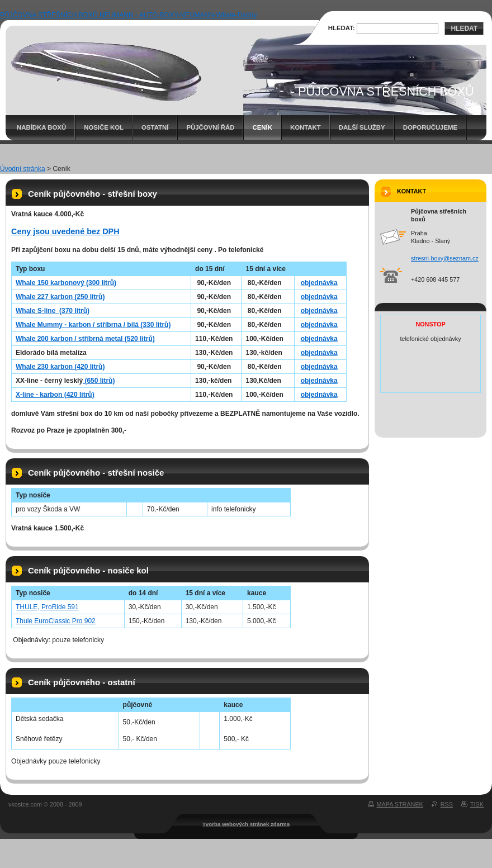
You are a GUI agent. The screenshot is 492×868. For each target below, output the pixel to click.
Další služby (362, 127)
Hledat (464, 29)
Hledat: (342, 28)
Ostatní (155, 127)
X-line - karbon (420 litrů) (55, 395)
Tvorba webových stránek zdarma (246, 824)
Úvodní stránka (23, 169)
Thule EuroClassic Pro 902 (56, 621)
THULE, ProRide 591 (47, 607)
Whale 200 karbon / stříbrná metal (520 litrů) (85, 339)
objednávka (319, 283)
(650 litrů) (99, 381)
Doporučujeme (430, 127)
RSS (447, 804)
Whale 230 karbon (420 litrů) (60, 367)
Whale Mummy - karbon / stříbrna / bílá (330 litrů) (93, 325)
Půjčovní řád (210, 127)
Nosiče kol (104, 127)
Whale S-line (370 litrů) (53, 311)
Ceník (262, 127)
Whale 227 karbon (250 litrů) (60, 297)
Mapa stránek (400, 804)
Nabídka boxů (41, 127)
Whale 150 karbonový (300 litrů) (66, 283)
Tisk (477, 804)
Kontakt (306, 127)
